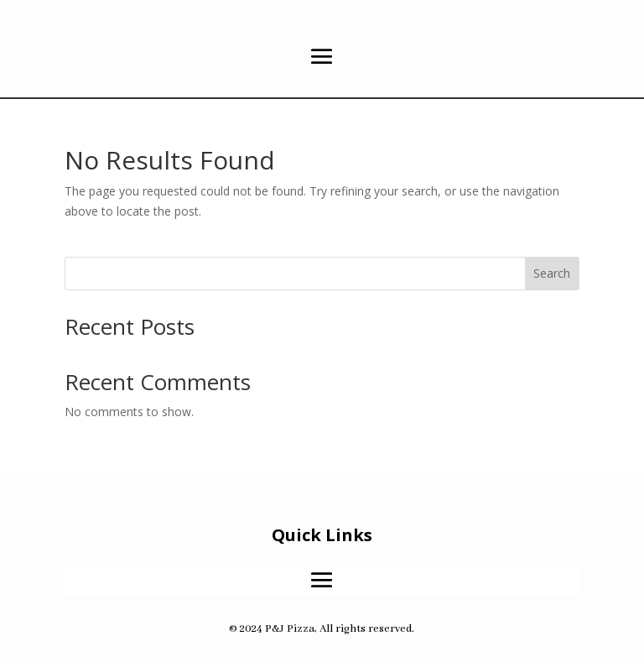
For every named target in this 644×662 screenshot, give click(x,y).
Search (552, 273)
